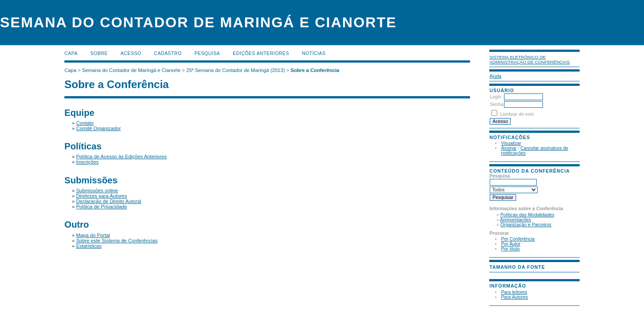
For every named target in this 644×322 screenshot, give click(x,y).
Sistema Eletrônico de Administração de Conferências (530, 59)
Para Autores (514, 297)
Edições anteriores (261, 53)
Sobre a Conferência (315, 70)
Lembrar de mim (517, 114)
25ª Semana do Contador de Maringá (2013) (235, 70)
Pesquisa (207, 53)
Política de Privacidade (102, 207)
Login (495, 97)
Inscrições (87, 162)
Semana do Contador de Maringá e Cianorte (131, 70)
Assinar (509, 148)
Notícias (314, 53)
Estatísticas (89, 246)
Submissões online (97, 191)
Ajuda (495, 76)
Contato (85, 123)
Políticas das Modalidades (527, 215)
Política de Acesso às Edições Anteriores (121, 157)
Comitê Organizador (98, 128)
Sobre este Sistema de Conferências (117, 241)
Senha (496, 104)
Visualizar (511, 143)
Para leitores (514, 292)
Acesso (131, 53)
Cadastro (168, 53)
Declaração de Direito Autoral (109, 201)
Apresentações (515, 220)
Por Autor (511, 244)
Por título (510, 249)
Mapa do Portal (93, 235)
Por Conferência (518, 239)
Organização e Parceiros (526, 225)
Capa (71, 53)
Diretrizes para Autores (102, 196)
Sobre (99, 53)
